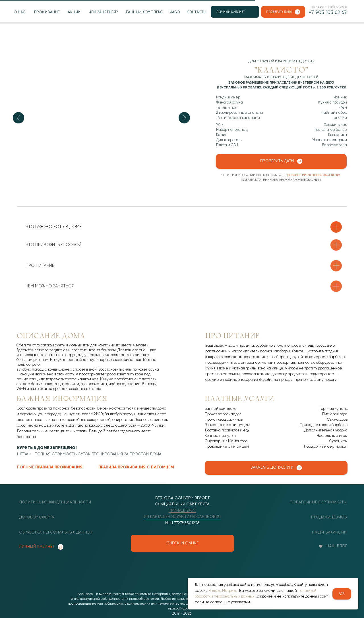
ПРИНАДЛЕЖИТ (182, 510)
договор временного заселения (314, 175)
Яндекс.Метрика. (223, 591)
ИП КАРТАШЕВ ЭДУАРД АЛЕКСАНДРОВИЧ (182, 517)
